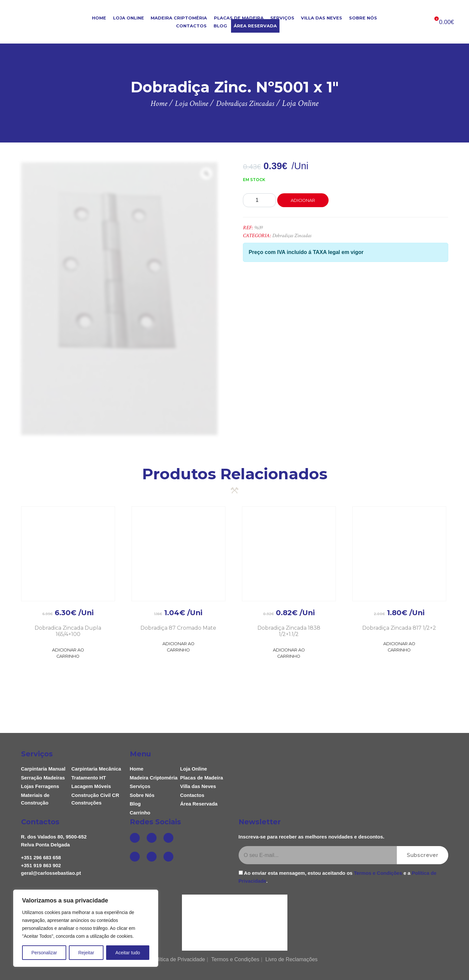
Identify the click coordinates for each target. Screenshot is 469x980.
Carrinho (140, 813)
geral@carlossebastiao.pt (51, 873)
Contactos (191, 26)
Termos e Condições (378, 873)
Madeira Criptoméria (179, 18)
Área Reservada (255, 26)
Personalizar (44, 953)
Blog (220, 26)
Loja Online (129, 18)
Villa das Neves (322, 18)
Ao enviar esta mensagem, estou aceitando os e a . (338, 877)
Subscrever (423, 855)
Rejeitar (86, 953)
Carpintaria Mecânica (96, 769)
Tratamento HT (89, 778)
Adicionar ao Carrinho (68, 653)
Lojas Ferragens (40, 786)
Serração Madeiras (43, 778)
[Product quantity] (259, 200)
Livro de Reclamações (291, 959)
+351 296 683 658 (41, 857)
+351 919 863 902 (41, 865)
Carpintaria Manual (43, 769)
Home (99, 18)
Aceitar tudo (128, 953)
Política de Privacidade (178, 959)
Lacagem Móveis (91, 786)
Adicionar (303, 200)
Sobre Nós (363, 18)
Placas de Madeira (239, 18)
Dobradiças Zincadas (292, 236)
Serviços (282, 18)
